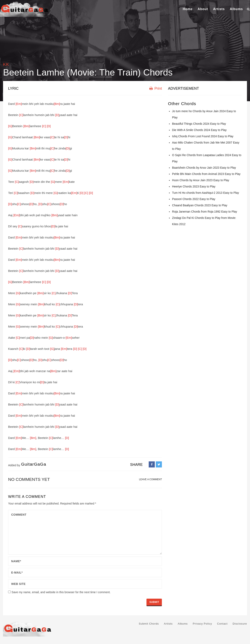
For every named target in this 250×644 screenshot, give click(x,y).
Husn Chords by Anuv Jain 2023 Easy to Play (201, 180)
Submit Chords (149, 624)
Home (188, 9)
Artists (219, 9)
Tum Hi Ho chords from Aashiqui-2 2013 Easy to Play (205, 193)
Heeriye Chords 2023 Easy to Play (194, 186)
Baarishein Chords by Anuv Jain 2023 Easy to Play (204, 168)
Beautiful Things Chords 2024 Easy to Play (199, 124)
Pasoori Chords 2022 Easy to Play (194, 199)
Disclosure (240, 624)
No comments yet (29, 479)
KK (6, 64)
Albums (236, 9)
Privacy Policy (202, 624)
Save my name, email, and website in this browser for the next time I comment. (61, 592)
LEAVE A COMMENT (150, 479)
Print (156, 88)
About (203, 9)
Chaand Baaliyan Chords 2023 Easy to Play (200, 205)
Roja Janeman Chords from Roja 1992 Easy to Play (205, 212)
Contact (222, 624)
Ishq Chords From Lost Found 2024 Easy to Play (203, 136)
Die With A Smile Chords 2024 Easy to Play (199, 130)
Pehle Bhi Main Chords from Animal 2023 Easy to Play (206, 174)
